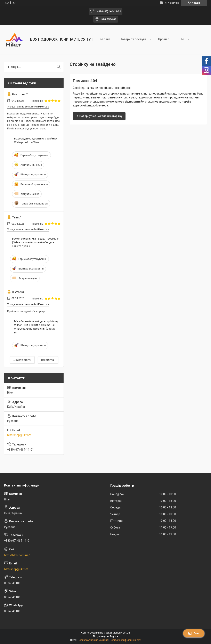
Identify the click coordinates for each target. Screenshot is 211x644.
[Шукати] (59, 67)
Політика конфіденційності (125, 640)
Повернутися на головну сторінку (101, 116)
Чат (194, 633)
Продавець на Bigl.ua (105, 636)
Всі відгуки (48, 360)
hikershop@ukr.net (19, 435)
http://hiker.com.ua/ (17, 555)
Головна (104, 39)
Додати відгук (22, 360)
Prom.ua (125, 633)
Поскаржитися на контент (93, 640)
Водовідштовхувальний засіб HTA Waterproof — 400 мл (36, 140)
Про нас (164, 39)
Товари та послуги (133, 39)
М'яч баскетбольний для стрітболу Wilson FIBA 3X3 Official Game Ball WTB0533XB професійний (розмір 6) (36, 327)
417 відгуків (172, 3)
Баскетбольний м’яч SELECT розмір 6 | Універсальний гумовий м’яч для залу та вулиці (35, 242)
